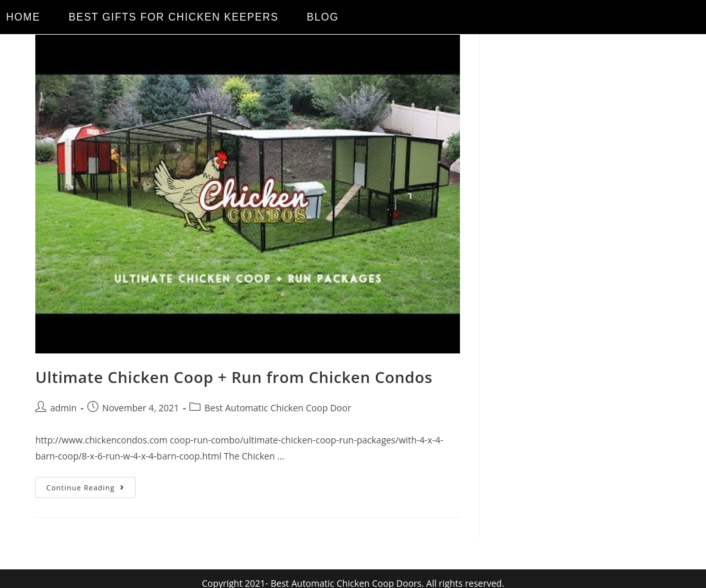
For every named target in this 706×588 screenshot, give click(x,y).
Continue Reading (91, 485)
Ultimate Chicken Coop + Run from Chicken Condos (234, 377)
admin (63, 408)
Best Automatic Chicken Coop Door (278, 408)
